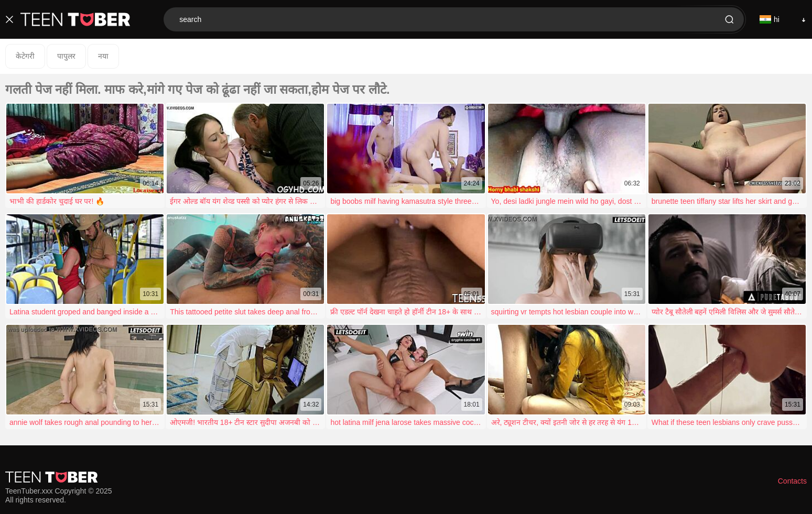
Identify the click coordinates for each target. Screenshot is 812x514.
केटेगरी (25, 56)
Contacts (792, 481)
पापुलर (66, 56)
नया (103, 56)
